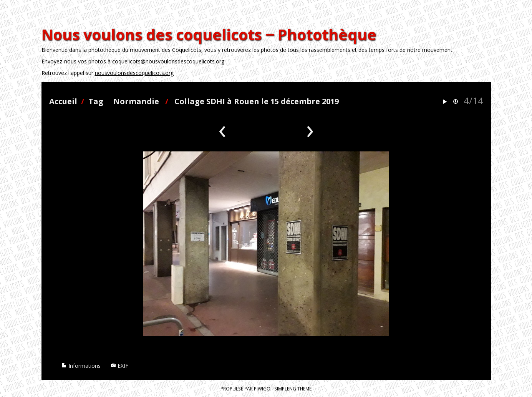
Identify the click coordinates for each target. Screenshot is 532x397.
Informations (81, 366)
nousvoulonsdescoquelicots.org (134, 73)
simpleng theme (293, 389)
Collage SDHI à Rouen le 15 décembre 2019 (257, 101)
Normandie (136, 101)
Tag (96, 101)
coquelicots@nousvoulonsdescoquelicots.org (168, 61)
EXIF (119, 366)
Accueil (63, 101)
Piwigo (262, 389)
